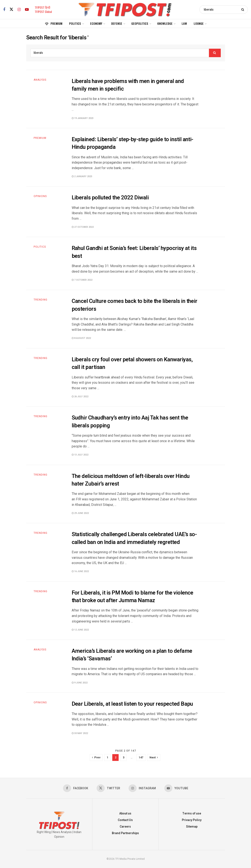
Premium (54, 23)
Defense (117, 23)
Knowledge (165, 23)
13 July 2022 (80, 455)
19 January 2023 (83, 118)
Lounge (199, 23)
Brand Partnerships (125, 833)
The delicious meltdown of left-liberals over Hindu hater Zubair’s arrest (131, 480)
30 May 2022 (80, 733)
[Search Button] (243, 10)
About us (125, 813)
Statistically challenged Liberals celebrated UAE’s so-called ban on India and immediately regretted (134, 538)
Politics (75, 23)
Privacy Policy (192, 820)
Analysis (40, 80)
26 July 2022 (80, 397)
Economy (96, 23)
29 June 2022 (80, 513)
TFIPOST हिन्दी (43, 7)
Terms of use (192, 813)
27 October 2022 (83, 227)
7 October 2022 (82, 280)
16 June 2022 (80, 571)
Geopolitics (140, 23)
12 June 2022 (80, 630)
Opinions (40, 196)
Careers (125, 827)
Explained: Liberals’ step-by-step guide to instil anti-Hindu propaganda (132, 143)
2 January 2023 (82, 176)
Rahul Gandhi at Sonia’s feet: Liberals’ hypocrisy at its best (134, 252)
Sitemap (192, 827)
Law (184, 23)
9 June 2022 (80, 683)
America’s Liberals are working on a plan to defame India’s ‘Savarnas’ (132, 655)
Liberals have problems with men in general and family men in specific (128, 85)
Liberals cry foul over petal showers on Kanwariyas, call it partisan (132, 363)
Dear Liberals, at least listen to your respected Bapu (132, 704)
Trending (40, 300)
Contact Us (125, 820)
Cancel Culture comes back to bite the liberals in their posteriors (134, 305)
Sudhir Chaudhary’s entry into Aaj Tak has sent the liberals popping (130, 422)
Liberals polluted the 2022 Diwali (110, 198)
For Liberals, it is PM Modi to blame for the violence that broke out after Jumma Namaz (132, 597)
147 (141, 757)
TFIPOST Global (43, 12)
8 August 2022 (81, 338)
